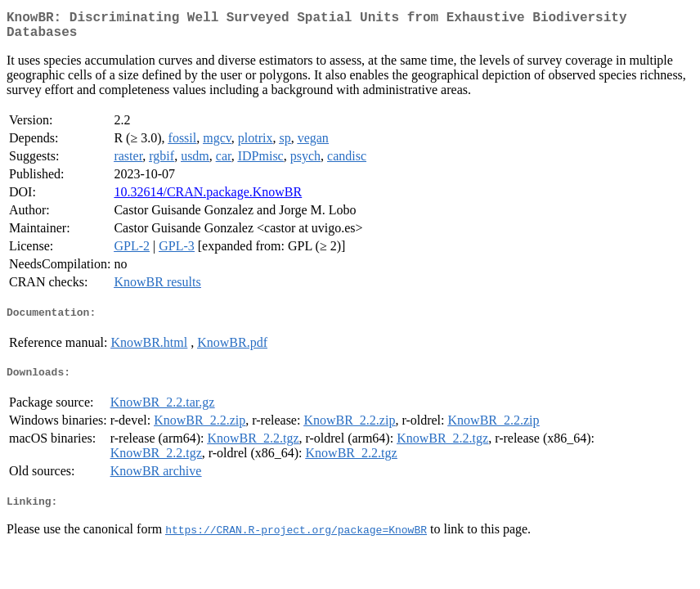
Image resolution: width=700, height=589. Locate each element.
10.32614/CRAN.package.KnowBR (208, 198)
